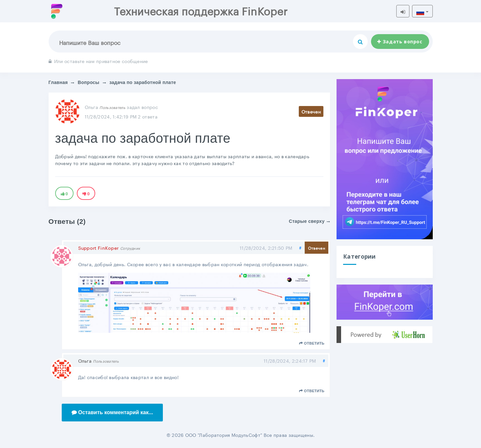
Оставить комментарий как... (112, 412)
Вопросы (89, 82)
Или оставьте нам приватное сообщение (98, 61)
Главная (58, 82)
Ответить (312, 343)
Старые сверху (309, 221)
